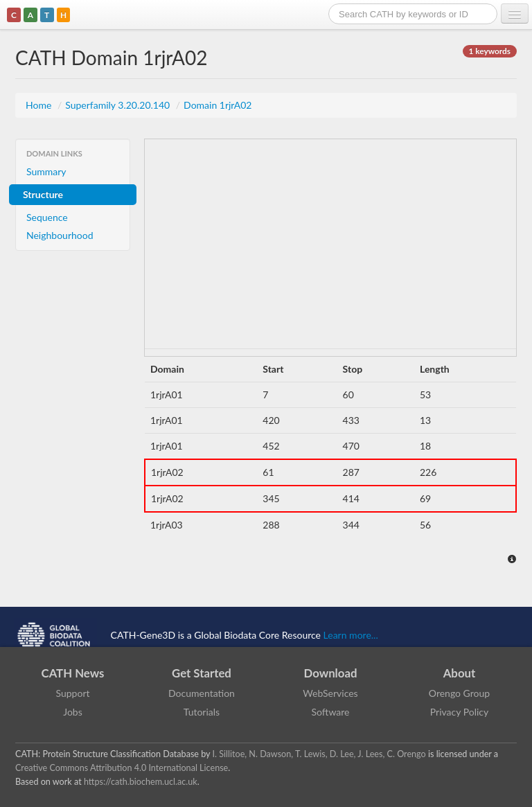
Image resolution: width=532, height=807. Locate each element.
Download (331, 673)
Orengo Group (459, 693)
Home (40, 105)
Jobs (73, 712)
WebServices (330, 693)
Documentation (202, 693)
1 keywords (490, 51)
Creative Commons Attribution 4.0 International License (122, 768)
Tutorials (202, 712)
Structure (43, 194)
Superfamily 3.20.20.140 (119, 105)
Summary (46, 171)
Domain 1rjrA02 (218, 105)
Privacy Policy (459, 712)
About (460, 673)
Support (72, 693)
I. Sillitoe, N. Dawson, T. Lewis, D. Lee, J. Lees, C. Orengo (319, 754)
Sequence (47, 217)
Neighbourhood (60, 235)
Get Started (202, 673)
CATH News (73, 673)
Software (331, 712)
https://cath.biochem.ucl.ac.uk (141, 782)
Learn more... (351, 634)
